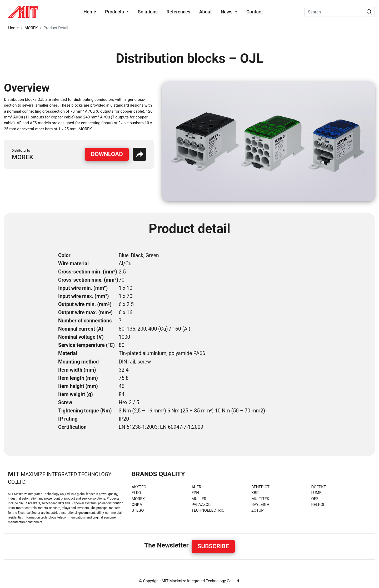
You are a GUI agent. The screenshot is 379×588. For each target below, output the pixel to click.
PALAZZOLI (202, 505)
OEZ (315, 499)
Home (91, 11)
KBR (255, 493)
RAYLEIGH (260, 505)
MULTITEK (260, 499)
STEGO (138, 510)
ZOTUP (258, 510)
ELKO (136, 493)
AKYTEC (139, 487)
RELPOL (318, 505)
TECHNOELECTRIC (208, 510)
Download (107, 154)
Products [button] (115, 12)
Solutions (148, 12)
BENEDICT (260, 487)
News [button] (227, 12)
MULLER (199, 499)
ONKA (137, 505)
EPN (195, 493)
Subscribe (213, 546)
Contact (255, 12)
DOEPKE (319, 487)
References (178, 12)
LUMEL (318, 493)
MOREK (31, 28)
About (206, 12)
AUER (196, 487)
